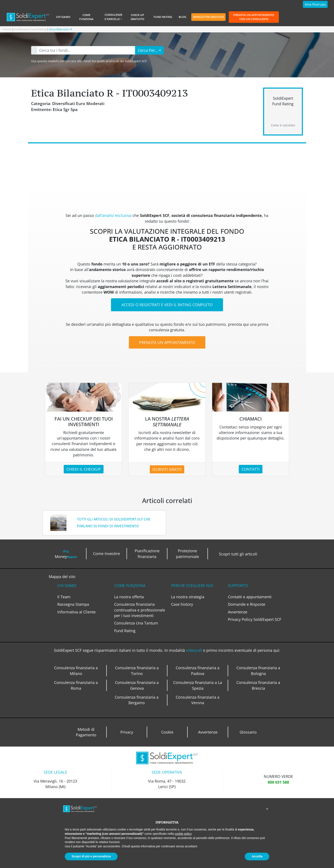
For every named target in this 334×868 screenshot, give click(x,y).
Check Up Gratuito (137, 17)
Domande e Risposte (247, 604)
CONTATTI (251, 469)
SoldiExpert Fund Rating (30, 29)
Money (66, 554)
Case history (182, 604)
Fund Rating (163, 17)
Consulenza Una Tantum (136, 623)
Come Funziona (86, 17)
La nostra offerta (129, 597)
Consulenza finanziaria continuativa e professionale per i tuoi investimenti (140, 610)
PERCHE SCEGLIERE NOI (192, 585)
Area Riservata (315, 4)
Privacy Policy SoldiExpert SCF (255, 619)
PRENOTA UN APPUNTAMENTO (167, 342)
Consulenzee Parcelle (113, 17)
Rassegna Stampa (73, 604)
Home (7, 29)
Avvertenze (238, 612)
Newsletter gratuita (208, 17)
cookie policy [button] (183, 834)
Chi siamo (63, 17)
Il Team (64, 597)
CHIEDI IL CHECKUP (84, 469)
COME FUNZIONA (130, 585)
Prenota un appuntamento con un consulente (254, 17)
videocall (194, 650)
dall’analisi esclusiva (114, 215)
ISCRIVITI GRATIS (167, 469)
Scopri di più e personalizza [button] (91, 856)
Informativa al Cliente (76, 612)
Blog (182, 17)
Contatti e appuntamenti (250, 597)
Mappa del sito (62, 577)
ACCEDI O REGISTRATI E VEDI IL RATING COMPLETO (167, 305)
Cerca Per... (148, 50)
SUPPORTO (238, 585)
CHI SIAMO (67, 585)
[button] (267, 809)
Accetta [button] (257, 856)
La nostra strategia (188, 597)
